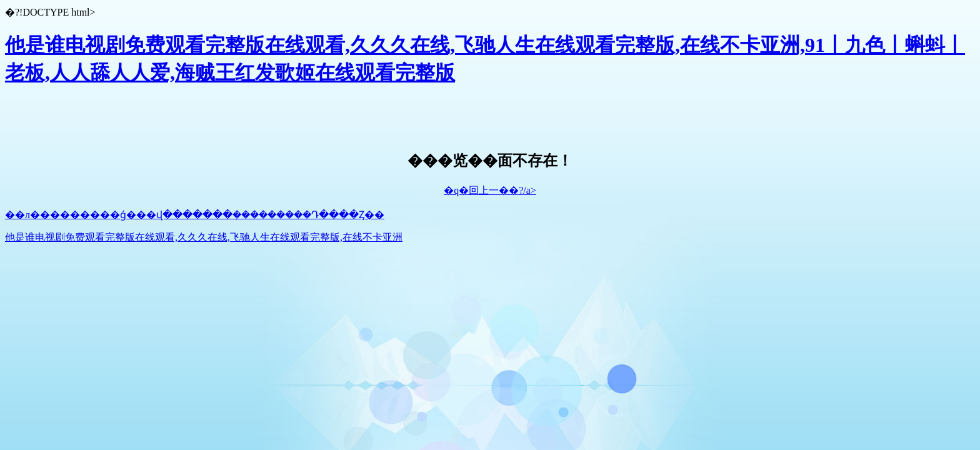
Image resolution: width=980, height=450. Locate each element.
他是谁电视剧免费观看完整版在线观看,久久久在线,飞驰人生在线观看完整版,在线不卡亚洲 (204, 237)
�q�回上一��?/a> (490, 190)
